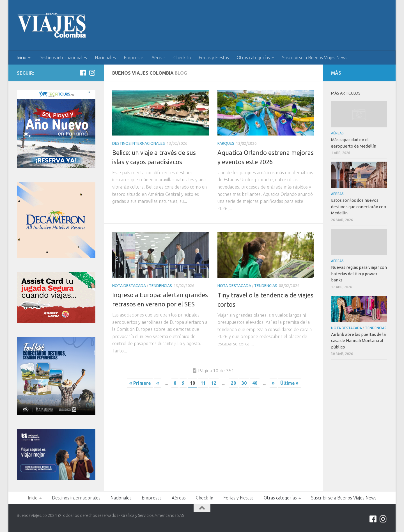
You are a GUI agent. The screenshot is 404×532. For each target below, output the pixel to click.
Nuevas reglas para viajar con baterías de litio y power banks (359, 274)
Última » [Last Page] (289, 383)
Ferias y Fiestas (214, 58)
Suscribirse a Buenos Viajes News (315, 58)
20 (233, 383)
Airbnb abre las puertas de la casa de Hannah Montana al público (358, 341)
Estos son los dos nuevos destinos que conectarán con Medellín (359, 207)
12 (214, 383)
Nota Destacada (129, 286)
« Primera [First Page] (140, 383)
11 (203, 383)
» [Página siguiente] (273, 383)
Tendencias (160, 286)
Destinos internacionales (63, 58)
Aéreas (159, 58)
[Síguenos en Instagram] (92, 73)
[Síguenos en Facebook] (83, 73)
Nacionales (105, 58)
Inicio (21, 58)
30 (244, 383)
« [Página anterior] (158, 383)
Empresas (134, 58)
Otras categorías (253, 58)
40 (255, 383)
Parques (226, 143)
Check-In (182, 58)
